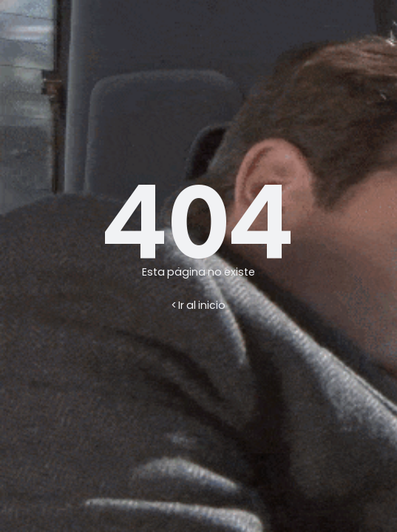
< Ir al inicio (198, 305)
